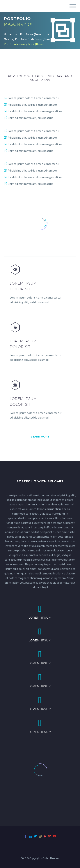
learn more (40, 437)
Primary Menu (73, 6)
